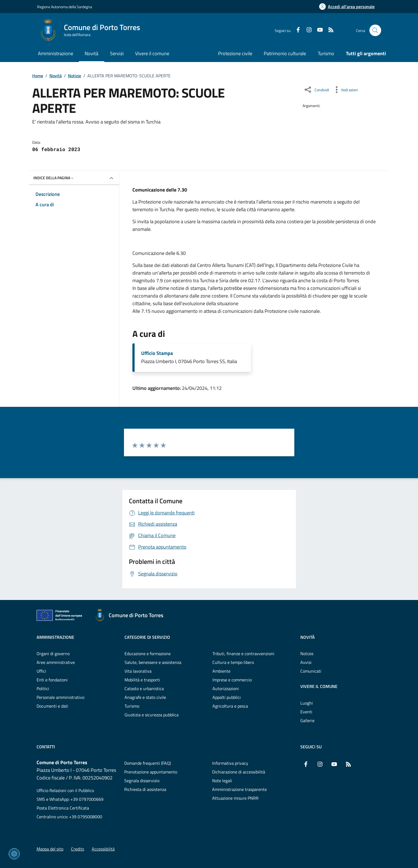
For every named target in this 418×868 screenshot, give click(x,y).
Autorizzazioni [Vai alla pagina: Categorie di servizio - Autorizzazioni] (226, 688)
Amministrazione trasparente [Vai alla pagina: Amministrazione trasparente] (239, 789)
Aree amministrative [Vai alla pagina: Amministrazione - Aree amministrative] (56, 662)
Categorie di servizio (147, 637)
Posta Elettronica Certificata (63, 808)
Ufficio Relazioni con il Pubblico (65, 790)
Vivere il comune (319, 686)
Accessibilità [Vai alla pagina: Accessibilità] (103, 849)
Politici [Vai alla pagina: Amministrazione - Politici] (43, 688)
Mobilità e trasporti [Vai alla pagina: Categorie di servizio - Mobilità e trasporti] (142, 680)
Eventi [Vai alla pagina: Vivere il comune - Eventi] (306, 712)
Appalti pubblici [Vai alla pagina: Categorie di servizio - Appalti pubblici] (227, 697)
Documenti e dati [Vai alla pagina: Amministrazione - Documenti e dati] (52, 706)
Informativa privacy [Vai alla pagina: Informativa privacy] (230, 763)
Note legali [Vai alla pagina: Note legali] (222, 781)
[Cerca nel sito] (375, 30)
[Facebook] (296, 30)
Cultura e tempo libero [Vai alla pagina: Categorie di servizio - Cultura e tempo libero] (233, 662)
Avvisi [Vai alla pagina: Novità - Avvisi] (306, 662)
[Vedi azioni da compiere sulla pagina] (345, 90)
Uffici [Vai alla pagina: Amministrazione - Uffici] (41, 671)
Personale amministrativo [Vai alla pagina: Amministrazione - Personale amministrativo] (60, 697)
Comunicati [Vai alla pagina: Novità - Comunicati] (311, 671)
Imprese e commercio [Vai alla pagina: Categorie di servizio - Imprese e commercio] (232, 680)
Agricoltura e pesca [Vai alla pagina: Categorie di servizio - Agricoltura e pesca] (230, 706)
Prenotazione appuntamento (151, 772)
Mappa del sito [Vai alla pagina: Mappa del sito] (50, 849)
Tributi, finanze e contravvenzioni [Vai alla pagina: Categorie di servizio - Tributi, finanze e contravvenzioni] (243, 654)
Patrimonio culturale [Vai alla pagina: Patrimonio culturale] (285, 53)
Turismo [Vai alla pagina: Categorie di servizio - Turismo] (132, 706)
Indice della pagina (54, 178)
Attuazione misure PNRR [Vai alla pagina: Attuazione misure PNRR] (235, 798)
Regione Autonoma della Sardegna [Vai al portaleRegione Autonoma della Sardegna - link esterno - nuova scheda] (65, 7)
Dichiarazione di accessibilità (239, 772)
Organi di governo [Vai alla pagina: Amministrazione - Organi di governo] (53, 654)
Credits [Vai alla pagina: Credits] (78, 849)
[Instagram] (307, 30)
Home (38, 76)
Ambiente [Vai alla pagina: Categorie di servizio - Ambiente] (221, 671)
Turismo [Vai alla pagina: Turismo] (326, 53)
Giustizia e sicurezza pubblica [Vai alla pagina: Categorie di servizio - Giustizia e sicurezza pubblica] (152, 715)
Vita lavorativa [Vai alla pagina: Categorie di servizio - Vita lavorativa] (138, 671)
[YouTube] (318, 30)
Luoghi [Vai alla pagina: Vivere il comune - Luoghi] (307, 703)
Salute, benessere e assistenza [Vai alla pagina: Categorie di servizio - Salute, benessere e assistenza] (153, 662)
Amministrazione (55, 637)
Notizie (75, 76)
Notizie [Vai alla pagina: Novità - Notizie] (307, 654)
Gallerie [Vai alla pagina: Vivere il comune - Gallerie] (307, 720)
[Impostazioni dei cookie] (14, 854)
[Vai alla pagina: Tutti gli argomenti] (363, 54)
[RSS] (329, 30)
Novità (56, 76)
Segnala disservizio (142, 781)
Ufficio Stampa (157, 353)
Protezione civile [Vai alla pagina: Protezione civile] (235, 53)
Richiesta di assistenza (145, 789)
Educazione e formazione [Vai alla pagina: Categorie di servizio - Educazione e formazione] (148, 654)
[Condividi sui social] (316, 90)
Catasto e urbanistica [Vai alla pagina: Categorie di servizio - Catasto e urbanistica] (144, 688)
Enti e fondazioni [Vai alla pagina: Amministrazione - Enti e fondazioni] (52, 680)
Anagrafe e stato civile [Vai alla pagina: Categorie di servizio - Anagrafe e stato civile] (145, 697)
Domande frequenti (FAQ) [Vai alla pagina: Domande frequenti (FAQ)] (148, 763)
